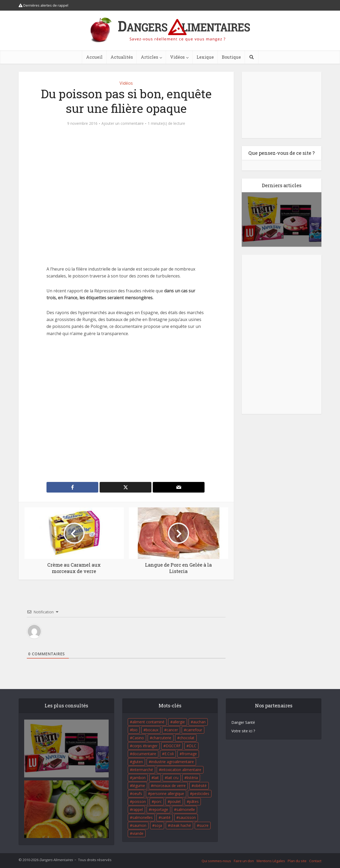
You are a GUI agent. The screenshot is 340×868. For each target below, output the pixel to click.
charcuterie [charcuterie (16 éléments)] (162, 738)
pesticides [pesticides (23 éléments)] (201, 794)
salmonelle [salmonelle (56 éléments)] (186, 809)
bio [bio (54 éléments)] (135, 730)
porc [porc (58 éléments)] (158, 801)
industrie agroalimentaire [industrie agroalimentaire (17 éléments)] (173, 762)
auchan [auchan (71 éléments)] (199, 722)
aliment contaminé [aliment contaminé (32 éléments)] (148, 722)
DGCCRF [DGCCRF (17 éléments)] (173, 746)
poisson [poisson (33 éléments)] (139, 801)
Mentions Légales (271, 861)
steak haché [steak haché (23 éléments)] (181, 825)
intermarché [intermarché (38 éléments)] (143, 770)
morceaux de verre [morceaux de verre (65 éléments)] (169, 786)
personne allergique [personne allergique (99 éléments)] (167, 794)
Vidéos (177, 57)
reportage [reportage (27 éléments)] (160, 809)
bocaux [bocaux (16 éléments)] (152, 730)
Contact (315, 861)
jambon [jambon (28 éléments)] (139, 778)
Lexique (205, 57)
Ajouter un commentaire (123, 123)
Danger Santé (243, 722)
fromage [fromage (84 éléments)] (189, 754)
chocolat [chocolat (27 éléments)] (187, 738)
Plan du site (297, 861)
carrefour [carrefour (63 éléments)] (194, 730)
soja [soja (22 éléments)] (158, 825)
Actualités (122, 57)
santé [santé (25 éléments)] (166, 817)
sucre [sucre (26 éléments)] (204, 825)
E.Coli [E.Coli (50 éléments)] (169, 754)
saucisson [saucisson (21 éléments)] (187, 817)
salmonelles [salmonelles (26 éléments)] (143, 817)
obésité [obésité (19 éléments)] (200, 786)
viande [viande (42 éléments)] (138, 833)
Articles (149, 57)
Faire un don (244, 861)
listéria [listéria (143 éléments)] (192, 778)
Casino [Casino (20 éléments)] (138, 738)
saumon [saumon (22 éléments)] (139, 825)
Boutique (231, 57)
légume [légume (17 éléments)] (139, 786)
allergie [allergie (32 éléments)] (179, 722)
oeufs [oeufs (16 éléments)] (137, 794)
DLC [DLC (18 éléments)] (193, 746)
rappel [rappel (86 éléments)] (138, 809)
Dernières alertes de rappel (43, 5)
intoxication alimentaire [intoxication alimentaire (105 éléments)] (181, 770)
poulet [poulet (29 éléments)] (175, 801)
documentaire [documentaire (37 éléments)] (144, 754)
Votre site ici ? (243, 731)
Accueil (94, 57)
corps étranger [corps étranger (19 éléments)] (145, 746)
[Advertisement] (126, 409)
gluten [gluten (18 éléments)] (138, 762)
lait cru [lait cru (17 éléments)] (173, 778)
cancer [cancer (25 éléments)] (172, 730)
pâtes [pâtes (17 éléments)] (194, 801)
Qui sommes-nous (216, 861)
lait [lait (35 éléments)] (156, 778)
